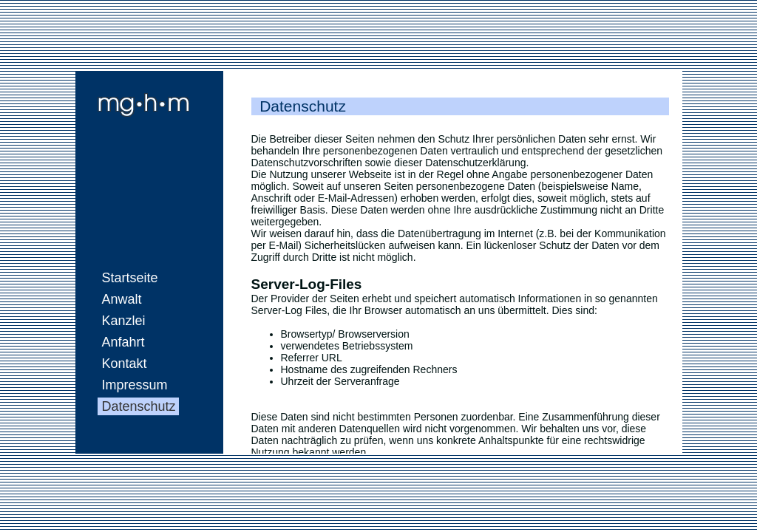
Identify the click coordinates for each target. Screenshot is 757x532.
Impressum (135, 385)
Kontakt (125, 364)
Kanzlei (124, 321)
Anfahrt (123, 342)
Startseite (130, 278)
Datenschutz (139, 406)
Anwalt (122, 299)
